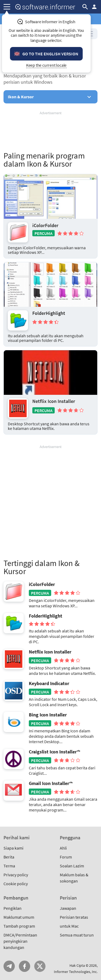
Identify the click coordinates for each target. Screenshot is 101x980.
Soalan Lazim (72, 866)
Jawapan (68, 908)
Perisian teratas (74, 917)
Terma (9, 866)
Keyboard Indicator (49, 683)
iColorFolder (45, 225)
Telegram (9, 966)
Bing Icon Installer (48, 715)
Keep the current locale (46, 65)
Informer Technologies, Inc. (76, 972)
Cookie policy (16, 884)
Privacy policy (16, 875)
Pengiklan (13, 908)
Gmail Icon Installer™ (51, 783)
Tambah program (19, 926)
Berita (9, 857)
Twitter (40, 966)
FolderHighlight (49, 313)
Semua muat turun (77, 935)
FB (25, 966)
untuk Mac (69, 926)
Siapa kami (13, 848)
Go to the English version (50, 54)
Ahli (63, 848)
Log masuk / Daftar (94, 7)
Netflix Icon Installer (54, 401)
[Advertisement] (50, 132)
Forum (66, 857)
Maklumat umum (19, 917)
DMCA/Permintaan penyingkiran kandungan (20, 941)
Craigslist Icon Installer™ (54, 752)
